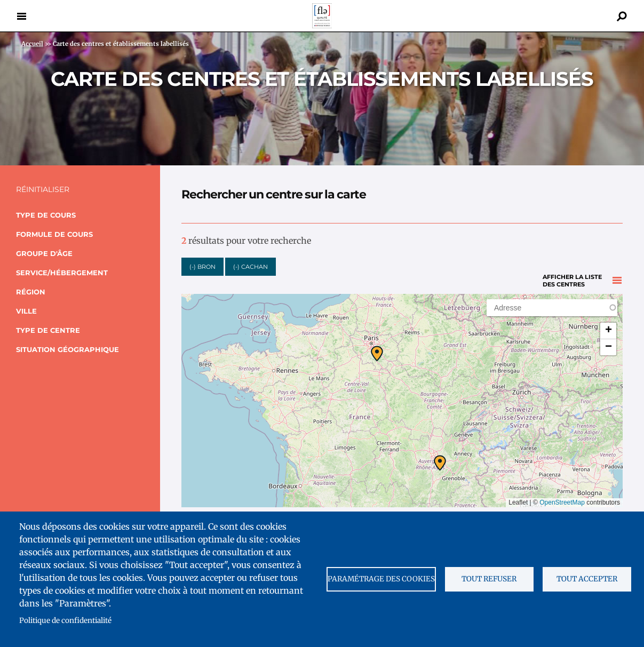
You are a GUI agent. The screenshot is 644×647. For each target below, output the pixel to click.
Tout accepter (587, 579)
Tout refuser (489, 579)
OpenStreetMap (562, 497)
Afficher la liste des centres (572, 263)
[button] (377, 348)
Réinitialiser (43, 189)
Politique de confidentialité (65, 621)
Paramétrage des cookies (381, 579)
